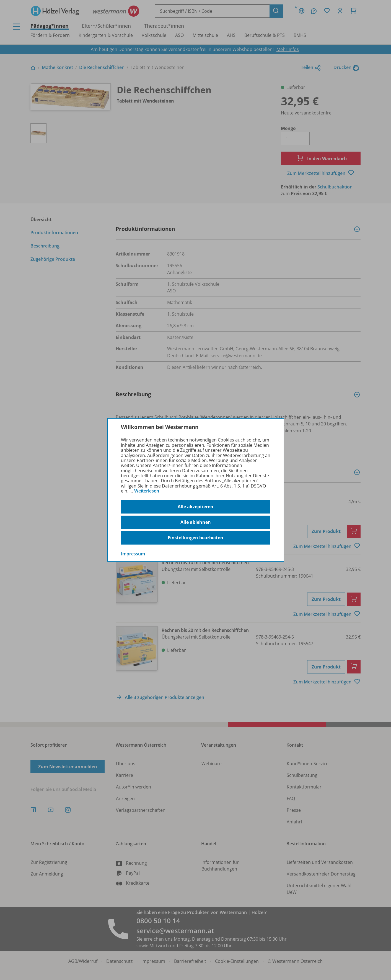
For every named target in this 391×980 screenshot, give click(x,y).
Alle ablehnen (196, 522)
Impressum (133, 553)
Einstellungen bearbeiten (195, 538)
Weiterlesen (147, 491)
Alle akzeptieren (195, 507)
